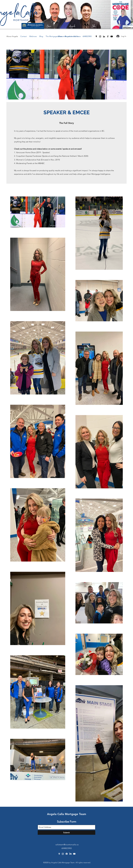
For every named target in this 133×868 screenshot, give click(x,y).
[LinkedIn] (104, 36)
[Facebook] (108, 36)
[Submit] (66, 833)
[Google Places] (96, 36)
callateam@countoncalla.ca (68, 36)
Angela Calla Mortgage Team (67, 814)
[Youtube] (112, 36)
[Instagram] (100, 36)
